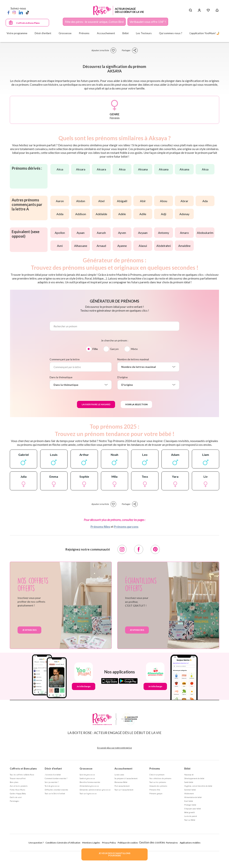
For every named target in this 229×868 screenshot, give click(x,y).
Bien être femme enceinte (90, 782)
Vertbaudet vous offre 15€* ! (148, 22)
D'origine (123, 377)
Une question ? (36, 843)
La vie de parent (191, 816)
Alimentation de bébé (193, 797)
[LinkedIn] (21, 12)
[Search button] (190, 10)
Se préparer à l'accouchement (126, 778)
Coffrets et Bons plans (23, 769)
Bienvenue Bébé (121, 782)
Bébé (187, 769)
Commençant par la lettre (65, 359)
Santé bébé (189, 782)
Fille (95, 349)
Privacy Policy (109, 843)
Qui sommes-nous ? (171, 33)
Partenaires (172, 843)
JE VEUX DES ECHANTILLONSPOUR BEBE (114, 854)
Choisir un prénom (157, 775)
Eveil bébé (189, 801)
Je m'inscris (29, 630)
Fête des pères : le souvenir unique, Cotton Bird (94, 22)
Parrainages (15, 801)
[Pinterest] (155, 549)
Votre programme (17, 33)
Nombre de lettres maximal (133, 359)
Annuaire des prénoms (158, 786)
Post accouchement (122, 786)
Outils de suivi (16, 797)
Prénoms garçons (126, 526)
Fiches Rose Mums (18, 790)
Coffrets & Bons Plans (28, 23)
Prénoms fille (155, 790)
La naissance (119, 775)
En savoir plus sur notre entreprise (114, 748)
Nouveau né (189, 775)
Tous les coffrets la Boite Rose (22, 775)
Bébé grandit (190, 812)
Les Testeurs (144, 33)
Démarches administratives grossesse (95, 790)
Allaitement (189, 793)
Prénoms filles (100, 526)
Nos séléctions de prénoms (160, 778)
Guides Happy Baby (18, 793)
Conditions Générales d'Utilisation (63, 843)
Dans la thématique (61, 377)
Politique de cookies (128, 843)
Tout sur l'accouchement (124, 790)
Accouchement (123, 769)
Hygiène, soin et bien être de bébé (198, 786)
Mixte (134, 349)
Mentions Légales (91, 843)
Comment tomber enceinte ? (56, 778)
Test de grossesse (52, 786)
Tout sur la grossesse (88, 793)
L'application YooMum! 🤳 (205, 33)
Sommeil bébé (190, 790)
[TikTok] (27, 12)
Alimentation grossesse (89, 786)
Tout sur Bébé (190, 820)
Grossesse (86, 769)
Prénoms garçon (156, 793)
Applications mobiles (190, 843)
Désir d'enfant (53, 769)
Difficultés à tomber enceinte (56, 790)
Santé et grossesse (87, 778)
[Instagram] (14, 12)
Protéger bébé (190, 805)
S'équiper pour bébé (193, 809)
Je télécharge (84, 686)
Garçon (114, 349)
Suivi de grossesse (87, 775)
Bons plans (14, 782)
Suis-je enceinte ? (52, 782)
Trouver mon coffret (18, 778)
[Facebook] (8, 12)
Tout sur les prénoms (158, 782)
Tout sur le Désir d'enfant (55, 793)
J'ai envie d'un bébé (53, 775)
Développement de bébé (194, 778)
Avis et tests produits (19, 786)
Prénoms (155, 769)
